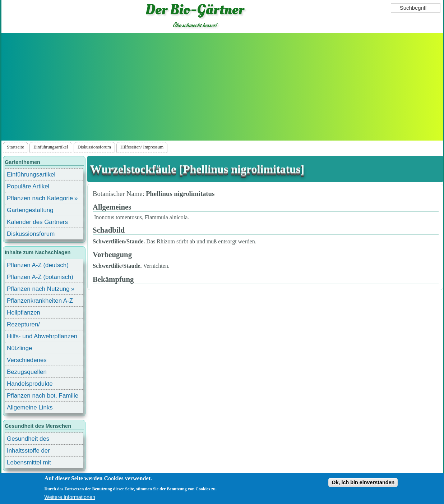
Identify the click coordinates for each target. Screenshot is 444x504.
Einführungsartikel (51, 147)
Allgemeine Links (30, 407)
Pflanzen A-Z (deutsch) (38, 265)
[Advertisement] (222, 87)
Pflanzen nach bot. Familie (43, 396)
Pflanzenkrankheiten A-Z (40, 301)
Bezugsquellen (27, 372)
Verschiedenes (27, 360)
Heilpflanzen (24, 313)
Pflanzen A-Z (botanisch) (40, 277)
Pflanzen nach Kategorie (40, 198)
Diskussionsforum (94, 147)
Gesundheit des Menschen (28, 440)
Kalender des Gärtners (37, 222)
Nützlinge (19, 348)
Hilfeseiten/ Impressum (142, 147)
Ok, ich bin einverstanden (363, 482)
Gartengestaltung (30, 210)
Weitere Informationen (70, 497)
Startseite (15, 147)
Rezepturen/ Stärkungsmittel (28, 326)
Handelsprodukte (30, 384)
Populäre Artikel (28, 186)
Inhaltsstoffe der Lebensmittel (28, 452)
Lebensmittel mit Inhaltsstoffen (29, 464)
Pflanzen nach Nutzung (38, 289)
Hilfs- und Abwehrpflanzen (42, 336)
